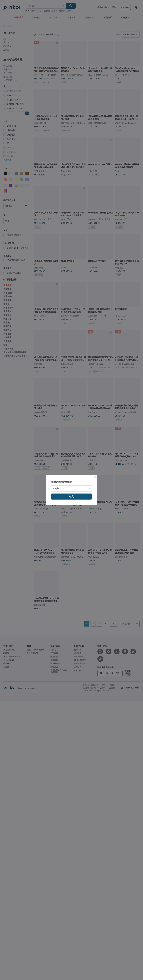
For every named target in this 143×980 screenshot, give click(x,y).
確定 (71, 496)
